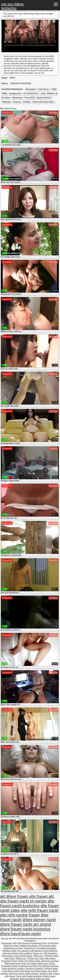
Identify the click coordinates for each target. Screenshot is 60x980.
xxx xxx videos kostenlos (13, 6)
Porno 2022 (30, 98)
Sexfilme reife (46, 974)
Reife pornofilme (28, 979)
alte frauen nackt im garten (23, 901)
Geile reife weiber (48, 958)
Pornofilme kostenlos (46, 948)
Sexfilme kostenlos (34, 969)
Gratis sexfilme (32, 974)
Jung (43, 93)
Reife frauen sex (27, 971)
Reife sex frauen (17, 974)
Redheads (7, 102)
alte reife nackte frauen (20, 915)
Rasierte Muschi (44, 98)
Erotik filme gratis (10, 971)
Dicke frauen (7, 956)
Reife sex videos (29, 963)
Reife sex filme (43, 979)
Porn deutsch (23, 951)
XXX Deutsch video (47, 946)
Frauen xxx (38, 953)
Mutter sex (21, 958)
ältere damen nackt (39, 920)
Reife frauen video (44, 971)
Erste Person (43, 89)
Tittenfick (49, 956)
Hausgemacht (15, 93)
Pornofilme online (9, 966)
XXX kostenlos (50, 953)
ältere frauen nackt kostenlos (25, 929)
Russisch (17, 102)
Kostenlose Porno (39, 943)
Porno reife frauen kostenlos (29, 976)
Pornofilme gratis (32, 961)
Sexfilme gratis (9, 951)
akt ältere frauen (14, 896)
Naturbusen (17, 98)
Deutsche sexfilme (50, 961)
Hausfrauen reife (9, 943)
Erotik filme (53, 943)
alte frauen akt (42, 896)
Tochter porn (33, 958)
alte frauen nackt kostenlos (27, 903)
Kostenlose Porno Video (12, 961)
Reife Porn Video (11, 946)
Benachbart (31, 89)
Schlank (27, 102)
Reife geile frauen (13, 963)
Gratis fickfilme (50, 951)
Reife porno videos (46, 963)
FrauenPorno (30, 948)
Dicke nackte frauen (23, 956)
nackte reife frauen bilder (43, 102)
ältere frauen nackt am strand (25, 924)
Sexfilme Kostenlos (29, 946)
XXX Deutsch (24, 943)
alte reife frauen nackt (40, 910)
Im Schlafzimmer (31, 93)
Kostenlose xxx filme (13, 948)
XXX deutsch (36, 951)
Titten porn (38, 956)
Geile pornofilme (10, 953)
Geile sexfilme (25, 953)
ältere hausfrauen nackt (20, 934)
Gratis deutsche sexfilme (13, 969)
